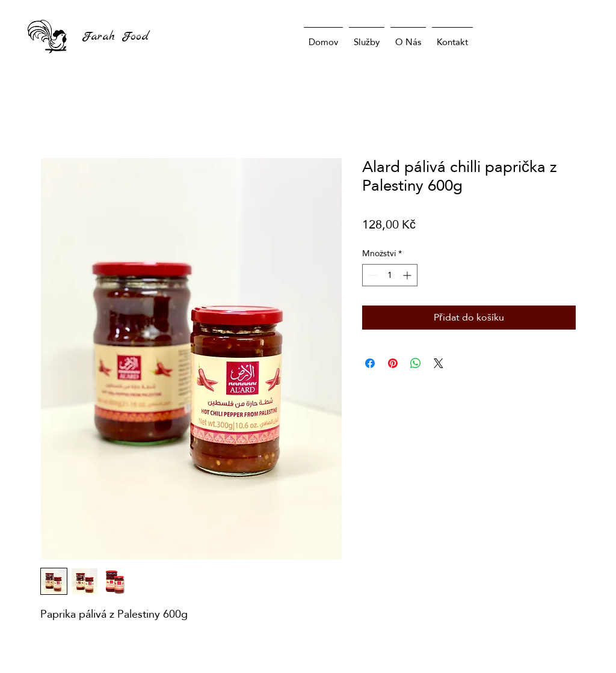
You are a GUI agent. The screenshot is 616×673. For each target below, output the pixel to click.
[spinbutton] (390, 275)
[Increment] (408, 275)
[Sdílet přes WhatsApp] (416, 363)
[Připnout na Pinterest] (393, 363)
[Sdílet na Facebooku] (370, 363)
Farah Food (115, 36)
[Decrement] (371, 275)
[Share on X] (439, 363)
